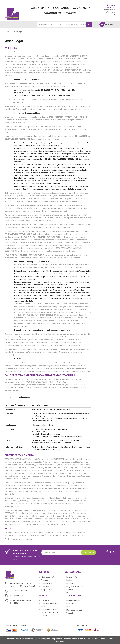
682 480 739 (26, 591)
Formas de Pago (72, 577)
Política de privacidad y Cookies (49, 614)
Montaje (69, 593)
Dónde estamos (47, 583)
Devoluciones (71, 583)
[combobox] (65, 25)
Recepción (70, 604)
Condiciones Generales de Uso (49, 605)
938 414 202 (15, 591)
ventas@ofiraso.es (17, 596)
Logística (70, 580)
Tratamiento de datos (49, 610)
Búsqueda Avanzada (49, 590)
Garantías (70, 590)
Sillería (69, 607)
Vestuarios (70, 613)
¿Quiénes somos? (47, 577)
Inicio (9, 32)
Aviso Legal (45, 600)
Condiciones (45, 587)
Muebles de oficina (73, 600)
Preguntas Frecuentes (75, 587)
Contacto (44, 580)
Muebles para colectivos (75, 610)
